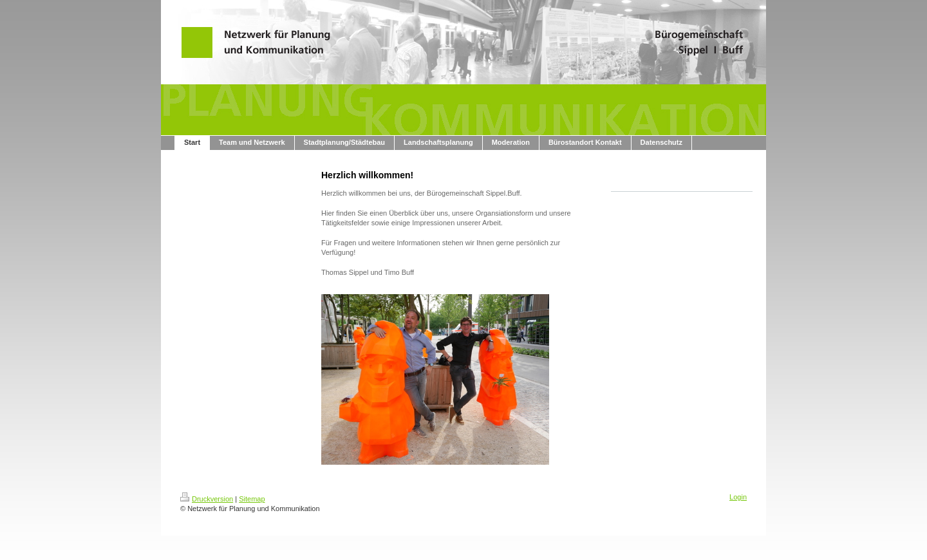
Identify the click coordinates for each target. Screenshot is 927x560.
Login (738, 497)
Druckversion (207, 499)
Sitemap (252, 499)
